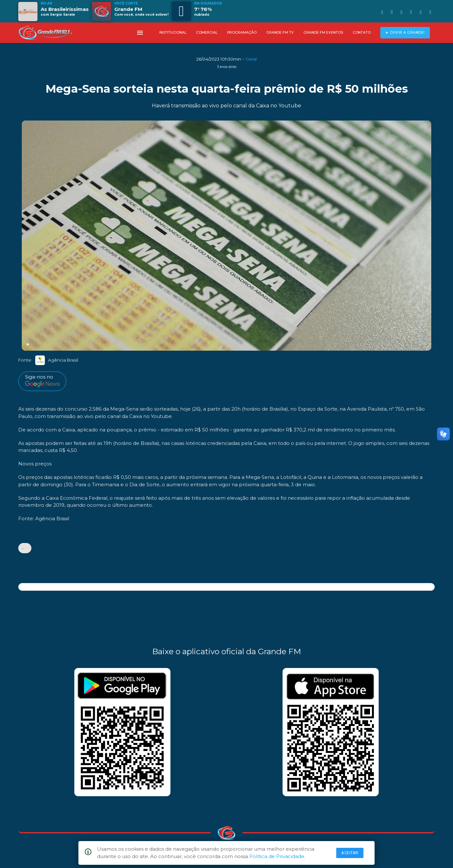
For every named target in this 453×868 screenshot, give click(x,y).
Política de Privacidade (277, 856)
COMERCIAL (207, 33)
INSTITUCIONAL (173, 33)
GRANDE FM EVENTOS (323, 33)
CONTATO (362, 33)
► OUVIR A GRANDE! (405, 33)
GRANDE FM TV (280, 33)
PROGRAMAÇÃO (242, 33)
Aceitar (350, 853)
